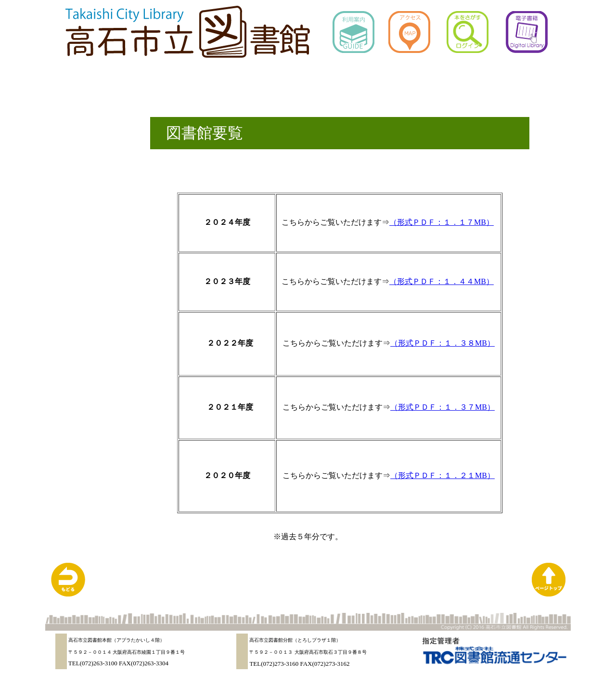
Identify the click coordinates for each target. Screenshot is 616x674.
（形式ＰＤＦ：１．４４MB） (442, 281)
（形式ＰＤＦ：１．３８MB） (443, 343)
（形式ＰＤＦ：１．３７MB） (443, 407)
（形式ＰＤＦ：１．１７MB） (442, 222)
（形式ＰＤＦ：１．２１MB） (443, 475)
